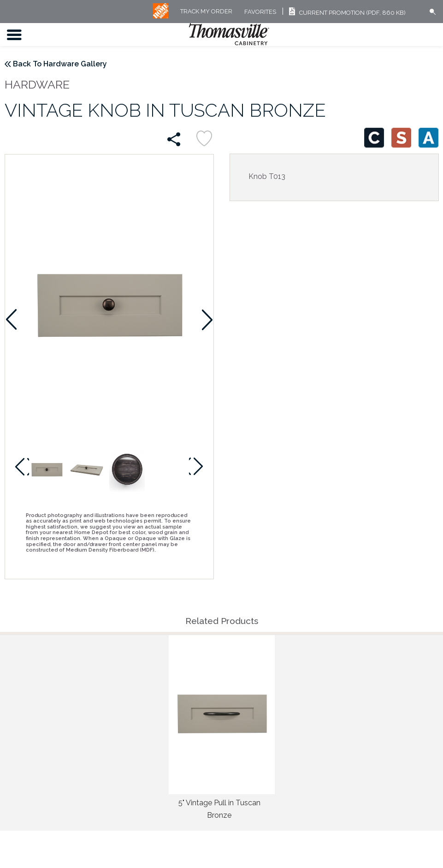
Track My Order (206, 12)
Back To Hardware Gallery (60, 64)
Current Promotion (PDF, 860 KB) (346, 13)
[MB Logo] (161, 16)
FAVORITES (260, 12)
